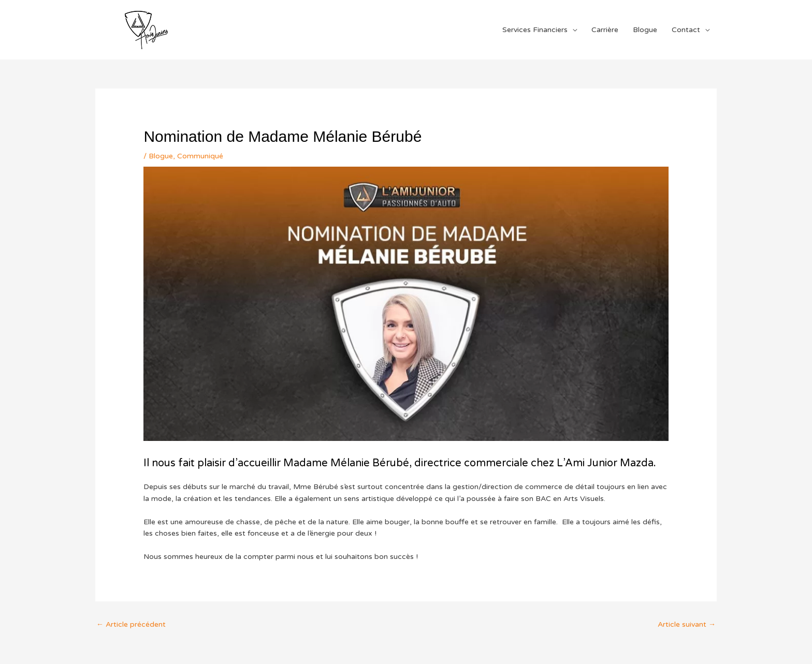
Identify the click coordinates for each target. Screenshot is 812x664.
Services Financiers (535, 30)
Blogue (645, 30)
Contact (686, 30)
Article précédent (131, 624)
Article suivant (687, 624)
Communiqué (200, 156)
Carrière (605, 30)
